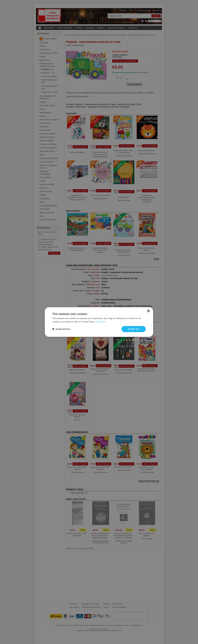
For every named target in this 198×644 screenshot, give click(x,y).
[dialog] (99, 322)
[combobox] (148, 311)
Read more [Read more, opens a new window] (101, 322)
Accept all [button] (134, 329)
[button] (61, 329)
